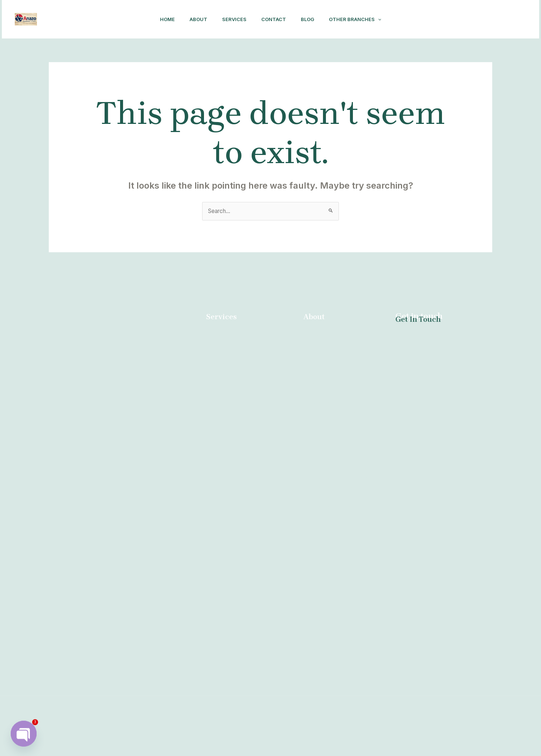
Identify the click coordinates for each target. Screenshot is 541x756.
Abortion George (334, 573)
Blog (312, 19)
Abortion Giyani (333, 611)
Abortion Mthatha (336, 450)
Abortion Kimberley (338, 658)
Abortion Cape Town (340, 630)
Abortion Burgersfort (341, 639)
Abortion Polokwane (340, 431)
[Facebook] (461, 20)
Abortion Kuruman (337, 459)
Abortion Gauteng (336, 601)
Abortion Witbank (336, 592)
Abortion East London (342, 469)
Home (160, 19)
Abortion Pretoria (335, 507)
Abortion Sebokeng (338, 620)
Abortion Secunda (336, 497)
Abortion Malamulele (340, 478)
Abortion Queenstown (342, 649)
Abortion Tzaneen (336, 564)
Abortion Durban (230, 363)
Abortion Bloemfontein (343, 668)
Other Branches (363, 19)
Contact (275, 19)
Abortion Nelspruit (337, 402)
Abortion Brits (330, 441)
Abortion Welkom (335, 488)
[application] (385, 19)
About (194, 19)
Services (233, 19)
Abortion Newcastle (339, 554)
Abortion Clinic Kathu (341, 583)
